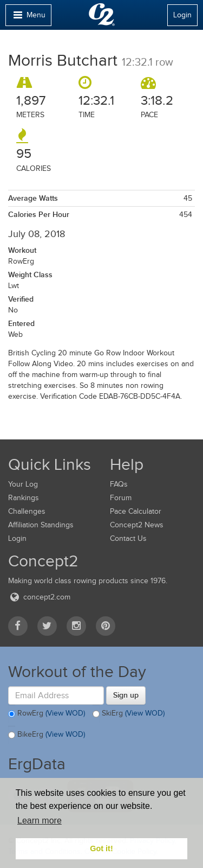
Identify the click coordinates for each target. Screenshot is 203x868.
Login (182, 15)
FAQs (119, 484)
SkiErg (129, 714)
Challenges (27, 511)
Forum (121, 498)
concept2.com (39, 597)
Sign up (126, 695)
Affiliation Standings (41, 525)
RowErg (47, 714)
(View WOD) (65, 713)
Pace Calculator (136, 511)
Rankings (24, 498)
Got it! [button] (101, 848)
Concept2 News (137, 525)
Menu (28, 18)
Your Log (23, 484)
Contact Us (128, 538)
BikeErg (47, 735)
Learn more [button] (40, 821)
